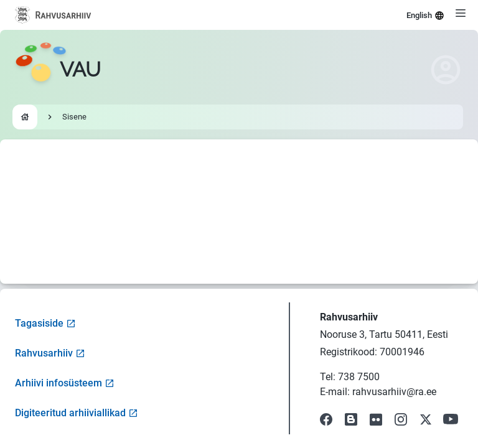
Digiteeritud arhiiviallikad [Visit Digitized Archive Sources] (77, 413)
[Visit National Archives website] (53, 15)
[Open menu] (461, 13)
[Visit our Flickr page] (376, 419)
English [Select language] (425, 16)
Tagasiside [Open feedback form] (45, 323)
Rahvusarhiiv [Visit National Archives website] (50, 353)
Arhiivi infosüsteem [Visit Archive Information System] (65, 383)
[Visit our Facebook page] (326, 419)
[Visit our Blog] (351, 419)
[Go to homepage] (58, 70)
